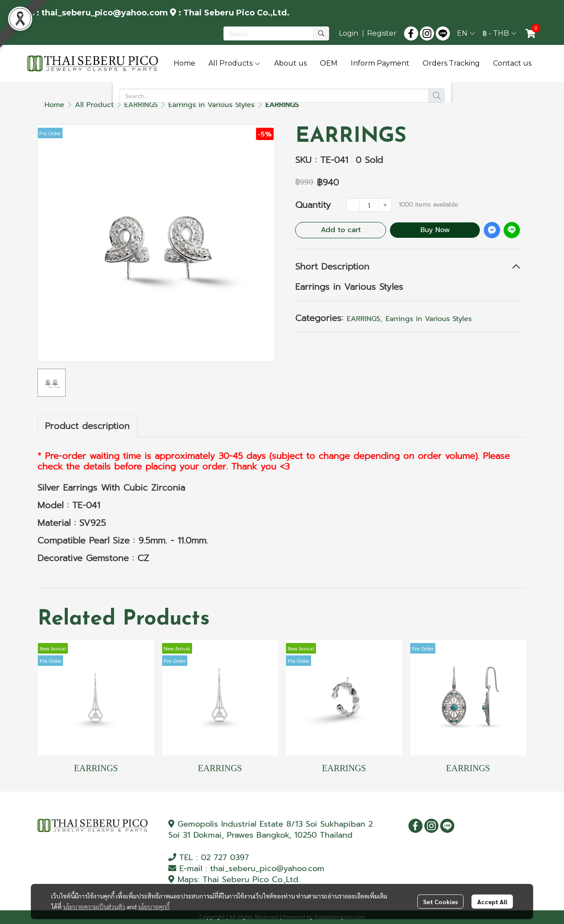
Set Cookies (440, 903)
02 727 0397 (225, 857)
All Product (94, 105)
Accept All (492, 903)
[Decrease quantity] (353, 205)
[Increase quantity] (385, 205)
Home (54, 105)
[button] (276, 33)
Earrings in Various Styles (211, 105)
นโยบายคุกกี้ (154, 908)
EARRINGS (141, 105)
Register (382, 33)
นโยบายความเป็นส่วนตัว (94, 908)
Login (349, 33)
